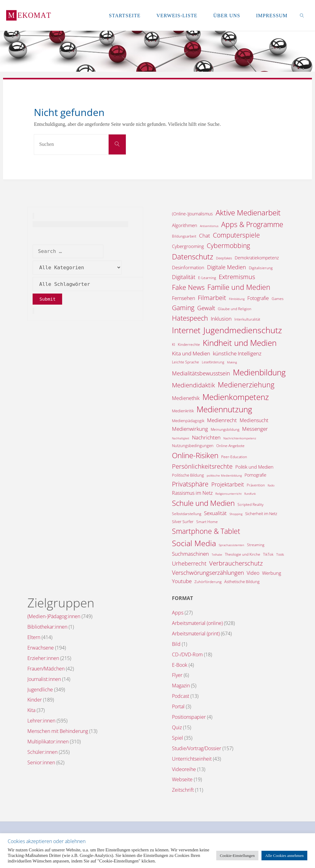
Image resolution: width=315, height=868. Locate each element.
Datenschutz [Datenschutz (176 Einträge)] (193, 256)
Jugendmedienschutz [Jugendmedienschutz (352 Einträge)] (243, 330)
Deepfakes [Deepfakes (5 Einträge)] (224, 258)
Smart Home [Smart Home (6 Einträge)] (207, 522)
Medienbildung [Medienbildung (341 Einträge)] (259, 372)
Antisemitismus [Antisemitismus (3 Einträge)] (209, 226)
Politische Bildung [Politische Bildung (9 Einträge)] (188, 475)
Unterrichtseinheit (192, 759)
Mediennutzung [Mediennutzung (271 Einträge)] (224, 409)
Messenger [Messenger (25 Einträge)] (255, 429)
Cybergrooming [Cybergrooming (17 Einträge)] (188, 246)
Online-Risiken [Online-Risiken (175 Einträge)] (195, 455)
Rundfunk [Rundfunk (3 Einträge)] (250, 494)
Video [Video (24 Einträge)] (253, 573)
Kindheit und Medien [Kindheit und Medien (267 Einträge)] (240, 343)
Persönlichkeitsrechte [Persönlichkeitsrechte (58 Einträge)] (202, 466)
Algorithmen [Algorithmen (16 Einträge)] (185, 225)
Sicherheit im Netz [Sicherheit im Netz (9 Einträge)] (261, 514)
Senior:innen (41, 762)
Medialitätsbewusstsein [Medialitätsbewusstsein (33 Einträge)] (201, 373)
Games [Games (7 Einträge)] (278, 299)
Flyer (177, 675)
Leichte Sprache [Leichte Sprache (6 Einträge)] (185, 362)
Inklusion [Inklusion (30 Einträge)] (221, 319)
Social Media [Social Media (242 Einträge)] (194, 543)
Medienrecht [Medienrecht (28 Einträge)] (222, 420)
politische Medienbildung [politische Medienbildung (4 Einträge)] (224, 475)
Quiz (177, 727)
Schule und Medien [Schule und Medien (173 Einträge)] (203, 503)
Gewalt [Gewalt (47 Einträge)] (206, 308)
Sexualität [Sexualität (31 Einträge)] (215, 513)
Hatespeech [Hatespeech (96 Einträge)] (190, 318)
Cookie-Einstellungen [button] (237, 856)
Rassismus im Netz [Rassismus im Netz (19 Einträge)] (192, 493)
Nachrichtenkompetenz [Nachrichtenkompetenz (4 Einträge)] (240, 438)
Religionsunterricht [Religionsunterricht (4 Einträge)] (228, 494)
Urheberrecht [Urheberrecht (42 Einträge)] (189, 563)
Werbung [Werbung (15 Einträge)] (272, 573)
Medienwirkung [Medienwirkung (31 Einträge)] (190, 429)
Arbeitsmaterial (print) (196, 634)
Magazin (181, 686)
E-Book (180, 665)
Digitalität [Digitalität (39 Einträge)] (184, 277)
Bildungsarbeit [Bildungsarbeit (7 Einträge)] (184, 236)
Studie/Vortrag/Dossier (197, 748)
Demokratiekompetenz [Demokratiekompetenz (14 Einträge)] (257, 258)
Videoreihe (184, 769)
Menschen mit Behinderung (58, 731)
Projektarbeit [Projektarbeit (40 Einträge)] (228, 484)
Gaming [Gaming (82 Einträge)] (183, 308)
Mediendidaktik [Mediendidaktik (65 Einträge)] (193, 385)
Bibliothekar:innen (47, 627)
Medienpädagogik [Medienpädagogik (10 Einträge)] (188, 421)
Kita (31, 710)
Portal (178, 706)
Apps (178, 613)
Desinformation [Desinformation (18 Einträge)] (188, 268)
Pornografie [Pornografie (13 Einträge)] (255, 475)
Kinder (35, 700)
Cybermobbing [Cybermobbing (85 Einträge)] (228, 245)
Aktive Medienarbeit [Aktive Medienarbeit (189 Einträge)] (248, 212)
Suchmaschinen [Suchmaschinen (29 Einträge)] (190, 554)
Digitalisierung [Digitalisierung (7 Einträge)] (261, 268)
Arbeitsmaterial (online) (197, 623)
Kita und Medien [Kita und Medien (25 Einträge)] (191, 353)
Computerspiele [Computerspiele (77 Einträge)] (236, 235)
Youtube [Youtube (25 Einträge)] (182, 581)
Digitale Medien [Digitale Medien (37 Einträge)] (227, 267)
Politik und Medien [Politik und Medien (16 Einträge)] (254, 467)
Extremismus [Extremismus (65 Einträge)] (237, 277)
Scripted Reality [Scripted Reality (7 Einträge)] (251, 504)
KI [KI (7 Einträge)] (173, 344)
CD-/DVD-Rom (187, 654)
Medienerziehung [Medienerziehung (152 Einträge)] (246, 385)
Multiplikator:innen (48, 742)
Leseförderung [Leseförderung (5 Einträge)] (213, 362)
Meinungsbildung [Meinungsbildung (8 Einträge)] (225, 429)
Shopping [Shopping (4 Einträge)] (236, 514)
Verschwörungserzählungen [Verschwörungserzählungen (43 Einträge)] (208, 572)
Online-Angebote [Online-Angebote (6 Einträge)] (230, 446)
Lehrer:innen (41, 721)
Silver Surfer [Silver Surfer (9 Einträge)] (183, 522)
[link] (302, 15)
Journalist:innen (44, 679)
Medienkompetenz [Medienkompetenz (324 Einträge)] (236, 397)
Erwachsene (41, 648)
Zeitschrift (183, 790)
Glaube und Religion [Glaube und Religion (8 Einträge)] (235, 309)
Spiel (177, 738)
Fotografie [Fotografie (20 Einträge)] (258, 298)
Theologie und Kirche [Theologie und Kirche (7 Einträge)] (243, 554)
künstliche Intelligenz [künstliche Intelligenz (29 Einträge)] (237, 353)
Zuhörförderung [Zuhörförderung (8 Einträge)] (208, 582)
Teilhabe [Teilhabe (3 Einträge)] (217, 555)
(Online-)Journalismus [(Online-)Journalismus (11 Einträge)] (192, 214)
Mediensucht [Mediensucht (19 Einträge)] (254, 420)
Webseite (182, 779)
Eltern (34, 637)
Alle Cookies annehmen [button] (284, 856)
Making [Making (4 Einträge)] (232, 362)
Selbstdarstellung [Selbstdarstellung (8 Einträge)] (187, 514)
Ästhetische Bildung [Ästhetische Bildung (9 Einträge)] (242, 582)
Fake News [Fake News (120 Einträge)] (188, 287)
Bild (176, 644)
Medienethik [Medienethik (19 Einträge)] (186, 398)
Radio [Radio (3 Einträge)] (271, 485)
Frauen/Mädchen (46, 669)
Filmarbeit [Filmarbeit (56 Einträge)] (212, 298)
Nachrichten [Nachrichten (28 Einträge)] (206, 437)
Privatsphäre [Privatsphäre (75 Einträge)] (190, 484)
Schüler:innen (42, 752)
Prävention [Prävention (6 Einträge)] (256, 485)
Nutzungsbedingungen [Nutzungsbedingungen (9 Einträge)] (193, 446)
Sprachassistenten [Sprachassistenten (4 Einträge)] (231, 545)
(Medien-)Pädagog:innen (54, 616)
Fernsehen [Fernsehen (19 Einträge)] (183, 298)
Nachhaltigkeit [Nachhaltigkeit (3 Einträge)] (181, 438)
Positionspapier (189, 717)
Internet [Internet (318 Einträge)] (186, 330)
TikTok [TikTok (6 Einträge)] (268, 554)
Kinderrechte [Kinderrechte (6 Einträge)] (189, 344)
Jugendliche (40, 690)
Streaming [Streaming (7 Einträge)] (256, 545)
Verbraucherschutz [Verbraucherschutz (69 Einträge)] (236, 563)
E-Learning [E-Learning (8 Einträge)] (207, 278)
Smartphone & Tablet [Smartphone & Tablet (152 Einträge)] (206, 531)
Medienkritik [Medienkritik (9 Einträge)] (183, 411)
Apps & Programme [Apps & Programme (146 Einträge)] (252, 224)
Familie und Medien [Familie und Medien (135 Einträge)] (239, 287)
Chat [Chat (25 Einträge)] (205, 236)
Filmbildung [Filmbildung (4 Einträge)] (237, 299)
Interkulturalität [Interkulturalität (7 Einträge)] (247, 319)
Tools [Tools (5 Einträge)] (280, 554)
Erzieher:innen (43, 658)
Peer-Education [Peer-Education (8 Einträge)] (234, 457)
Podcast (181, 696)
